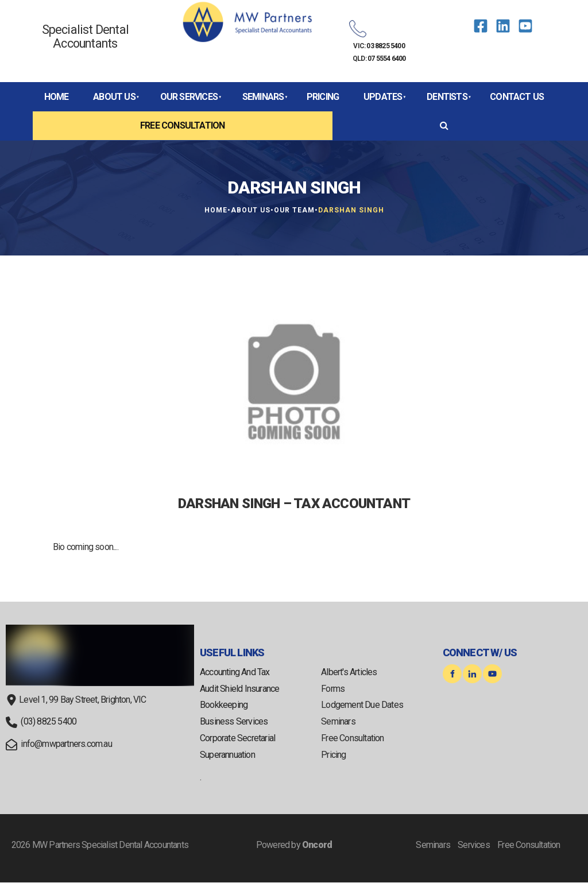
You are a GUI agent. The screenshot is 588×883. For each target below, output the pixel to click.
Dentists (447, 97)
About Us (114, 97)
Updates (383, 97)
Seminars (263, 97)
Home (57, 97)
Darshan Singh (351, 210)
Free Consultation (182, 125)
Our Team (294, 210)
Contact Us (517, 97)
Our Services (189, 97)
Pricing (323, 97)
